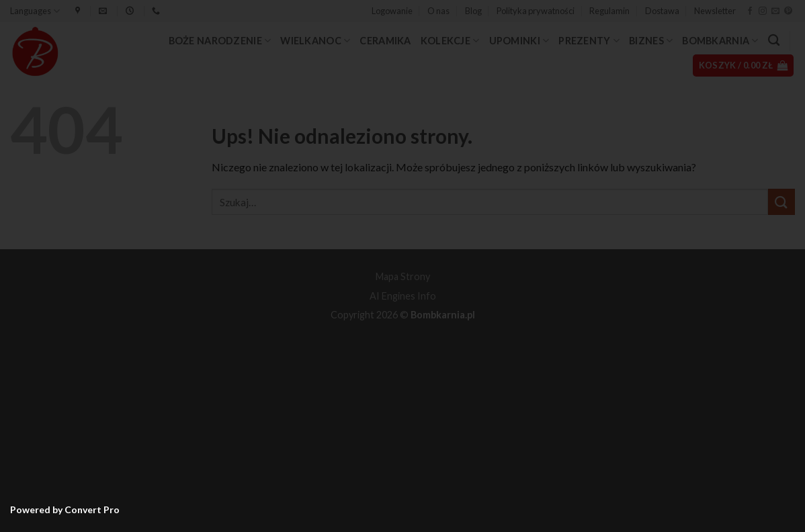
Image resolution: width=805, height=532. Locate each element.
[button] (392, 11)
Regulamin (609, 11)
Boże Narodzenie (220, 41)
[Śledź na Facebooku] (750, 11)
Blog (473, 11)
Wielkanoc (315, 41)
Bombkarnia (720, 41)
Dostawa (662, 11)
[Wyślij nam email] (775, 11)
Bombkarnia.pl (443, 315)
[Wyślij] (781, 202)
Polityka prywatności (536, 11)
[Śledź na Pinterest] (788, 11)
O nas (438, 11)
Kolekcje (450, 41)
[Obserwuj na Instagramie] (763, 11)
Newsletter (715, 11)
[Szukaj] (774, 41)
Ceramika (385, 41)
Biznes (651, 41)
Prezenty (589, 41)
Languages (35, 11)
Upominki (519, 41)
